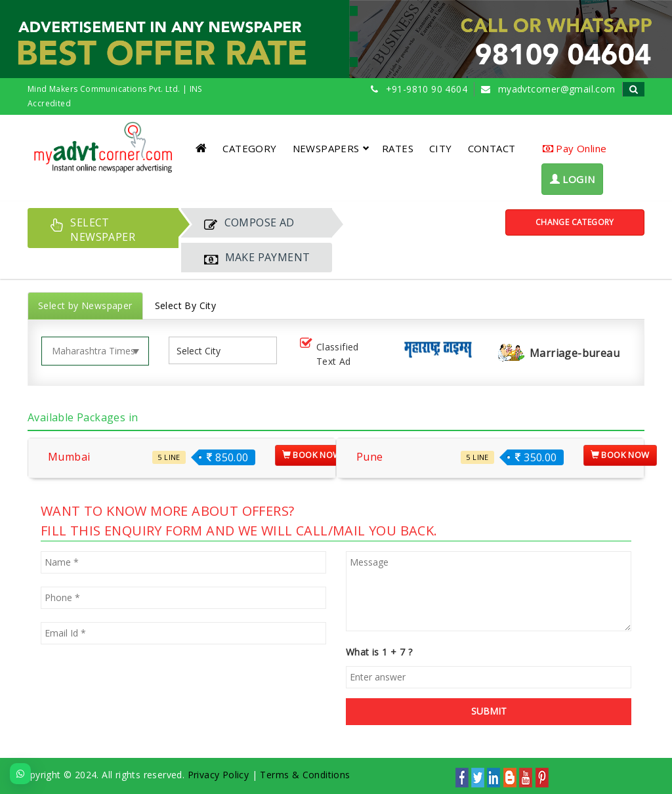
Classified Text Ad (328, 354)
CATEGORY (249, 148)
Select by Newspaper (85, 305)
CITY (441, 148)
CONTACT (492, 148)
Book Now (312, 455)
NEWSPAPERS (331, 148)
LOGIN (573, 179)
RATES (398, 148)
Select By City (186, 305)
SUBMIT (489, 711)
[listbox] (203, 351)
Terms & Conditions (305, 775)
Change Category (575, 222)
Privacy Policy (219, 775)
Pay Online (575, 148)
